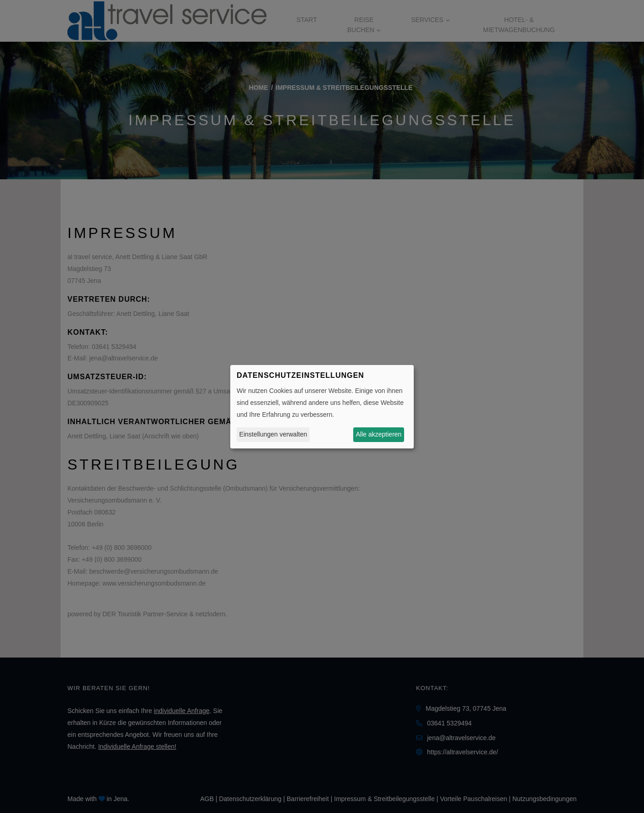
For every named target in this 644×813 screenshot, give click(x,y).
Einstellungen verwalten (273, 434)
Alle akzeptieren (379, 434)
